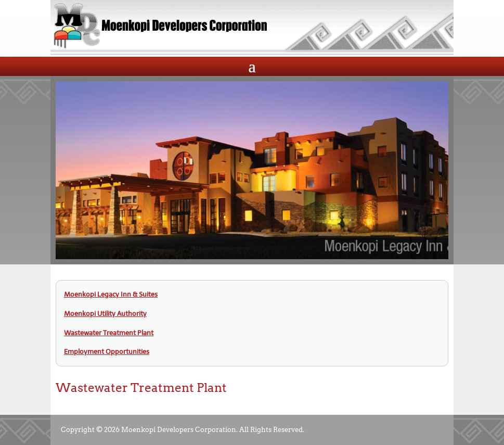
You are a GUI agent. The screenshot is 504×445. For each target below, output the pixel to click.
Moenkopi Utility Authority (105, 314)
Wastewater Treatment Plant (109, 333)
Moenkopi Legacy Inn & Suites (111, 294)
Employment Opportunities (107, 352)
